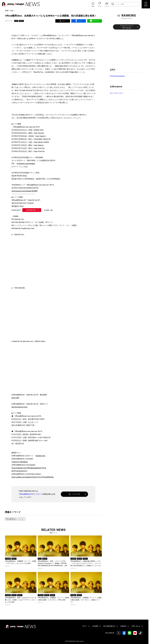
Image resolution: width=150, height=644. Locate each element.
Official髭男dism (25, 494)
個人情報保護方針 (109, 626)
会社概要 (95, 626)
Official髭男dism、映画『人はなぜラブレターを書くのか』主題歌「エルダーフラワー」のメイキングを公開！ (21, 600)
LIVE (12, 11)
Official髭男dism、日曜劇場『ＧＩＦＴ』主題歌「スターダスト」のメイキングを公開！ (21, 562)
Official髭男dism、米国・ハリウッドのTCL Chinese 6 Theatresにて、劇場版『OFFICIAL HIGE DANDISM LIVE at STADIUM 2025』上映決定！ (53, 564)
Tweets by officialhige (20, 462)
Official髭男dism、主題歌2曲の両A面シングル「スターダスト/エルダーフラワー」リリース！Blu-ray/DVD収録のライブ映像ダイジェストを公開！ (86, 564)
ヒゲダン (37, 494)
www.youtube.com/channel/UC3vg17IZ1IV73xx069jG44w (33, 477)
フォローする (74, 494)
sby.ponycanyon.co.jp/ (20, 407)
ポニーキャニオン (117, 93)
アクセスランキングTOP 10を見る (127, 27)
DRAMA (8, 559)
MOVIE (79, 559)
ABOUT (85, 626)
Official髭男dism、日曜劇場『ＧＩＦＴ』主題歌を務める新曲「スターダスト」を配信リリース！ (86, 600)
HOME (7, 11)
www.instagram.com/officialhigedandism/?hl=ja (29, 468)
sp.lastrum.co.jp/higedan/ (26, 164)
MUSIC (21, 21)
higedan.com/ (41, 456)
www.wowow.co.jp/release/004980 (24, 191)
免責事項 (123, 626)
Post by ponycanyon (117, 76)
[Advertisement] (126, 49)
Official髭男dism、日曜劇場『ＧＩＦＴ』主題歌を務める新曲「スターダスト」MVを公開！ (53, 599)
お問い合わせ (136, 626)
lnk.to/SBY (15, 398)
